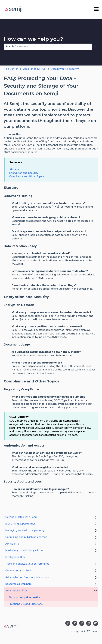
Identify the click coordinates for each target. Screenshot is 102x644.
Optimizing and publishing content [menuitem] (26, 537)
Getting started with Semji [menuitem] (21, 517)
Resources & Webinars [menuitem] (18, 584)
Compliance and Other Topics (27, 176)
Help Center (11, 69)
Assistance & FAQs (34, 69)
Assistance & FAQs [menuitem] (16, 591)
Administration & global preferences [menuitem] (27, 577)
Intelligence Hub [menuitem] (15, 557)
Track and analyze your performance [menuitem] (27, 564)
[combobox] (48, 47)
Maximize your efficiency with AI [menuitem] (24, 550)
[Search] (95, 47)
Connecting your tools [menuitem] (19, 571)
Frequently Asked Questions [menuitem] (26, 604)
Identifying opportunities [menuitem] (20, 524)
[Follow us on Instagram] (82, 623)
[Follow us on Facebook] (68, 623)
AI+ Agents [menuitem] (12, 544)
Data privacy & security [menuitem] (24, 597)
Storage (14, 169)
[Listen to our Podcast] (89, 623)
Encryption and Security (24, 173)
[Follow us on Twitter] (75, 623)
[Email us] (96, 623)
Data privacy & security (65, 69)
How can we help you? (33, 39)
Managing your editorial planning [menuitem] (25, 530)
